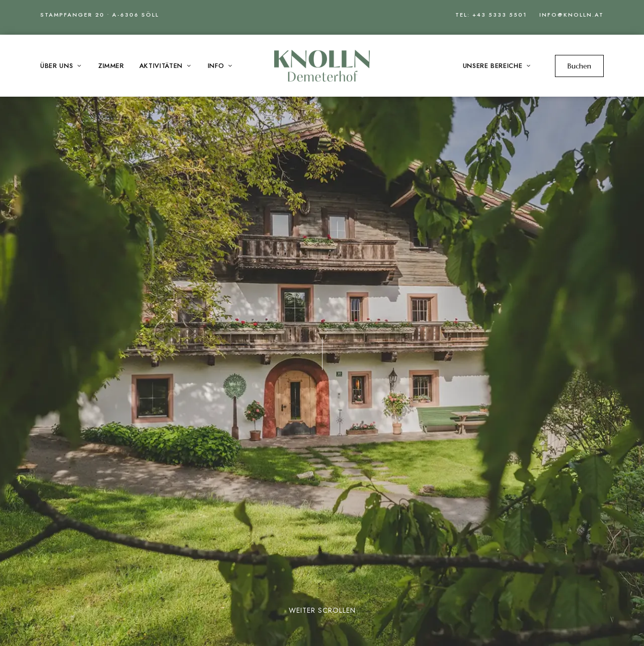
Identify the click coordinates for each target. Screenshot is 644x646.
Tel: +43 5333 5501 (491, 15)
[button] (579, 66)
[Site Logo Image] (322, 66)
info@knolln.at (572, 15)
